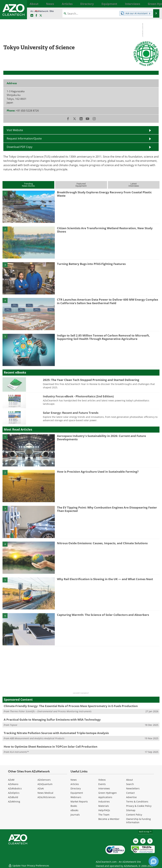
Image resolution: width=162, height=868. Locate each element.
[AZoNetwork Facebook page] (36, 16)
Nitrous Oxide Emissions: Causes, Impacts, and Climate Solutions (102, 543)
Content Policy (134, 815)
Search (130, 784)
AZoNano (13, 784)
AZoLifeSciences (46, 797)
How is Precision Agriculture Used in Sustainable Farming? (98, 472)
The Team (104, 815)
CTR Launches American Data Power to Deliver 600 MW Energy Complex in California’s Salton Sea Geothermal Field (108, 301)
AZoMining (14, 802)
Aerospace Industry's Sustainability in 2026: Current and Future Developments (101, 438)
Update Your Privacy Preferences (29, 864)
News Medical (45, 793)
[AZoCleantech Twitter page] (41, 16)
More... (155, 4)
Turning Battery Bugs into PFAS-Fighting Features (91, 264)
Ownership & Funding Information (138, 821)
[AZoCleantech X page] (150, 841)
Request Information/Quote (24, 138)
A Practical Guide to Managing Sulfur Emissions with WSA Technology (52, 720)
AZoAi (41, 788)
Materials (104, 806)
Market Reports (79, 802)
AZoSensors (44, 780)
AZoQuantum (45, 784)
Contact (130, 793)
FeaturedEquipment (81, 185)
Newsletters (133, 788)
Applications (105, 797)
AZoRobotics (15, 788)
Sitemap (131, 810)
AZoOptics (14, 793)
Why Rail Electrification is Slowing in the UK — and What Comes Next (105, 579)
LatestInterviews (134, 185)
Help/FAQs (104, 810)
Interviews (104, 788)
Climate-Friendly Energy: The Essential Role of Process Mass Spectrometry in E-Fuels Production (71, 706)
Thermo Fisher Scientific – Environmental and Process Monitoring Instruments (51, 711)
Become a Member (109, 819)
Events (102, 784)
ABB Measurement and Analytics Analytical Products (37, 738)
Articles (75, 784)
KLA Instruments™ (19, 752)
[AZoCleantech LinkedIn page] (32, 16)
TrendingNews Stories (28, 185)
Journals (75, 815)
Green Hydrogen (108, 793)
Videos (102, 780)
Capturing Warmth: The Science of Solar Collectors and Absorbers (103, 615)
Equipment (77, 793)
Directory (76, 788)
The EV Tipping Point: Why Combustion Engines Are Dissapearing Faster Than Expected (107, 509)
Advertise (131, 797)
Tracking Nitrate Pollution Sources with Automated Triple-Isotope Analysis (56, 733)
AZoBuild (13, 797)
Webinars (76, 797)
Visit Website (15, 130)
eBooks (74, 810)
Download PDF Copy (20, 147)
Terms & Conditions (137, 802)
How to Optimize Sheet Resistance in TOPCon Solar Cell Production (51, 747)
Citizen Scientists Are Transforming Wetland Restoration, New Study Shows (105, 230)
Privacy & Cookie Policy (139, 806)
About (129, 780)
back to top (145, 832)
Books (74, 806)
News (74, 780)
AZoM (11, 780)
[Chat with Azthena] (154, 861)
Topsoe (14, 725)
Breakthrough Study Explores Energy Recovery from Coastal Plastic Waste (104, 194)
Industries (104, 802)
